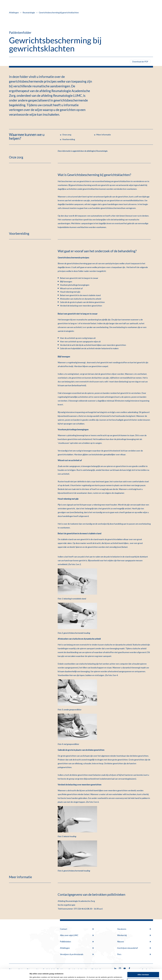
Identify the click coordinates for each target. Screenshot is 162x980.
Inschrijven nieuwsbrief (134, 948)
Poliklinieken (77, 942)
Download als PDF (140, 62)
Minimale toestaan (143, 971)
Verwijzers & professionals (77, 954)
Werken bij (134, 935)
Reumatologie (29, 12)
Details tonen (35, 976)
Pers (134, 954)
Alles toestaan (143, 964)
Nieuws (134, 942)
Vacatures (134, 929)
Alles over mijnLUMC (77, 935)
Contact (77, 929)
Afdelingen (14, 12)
